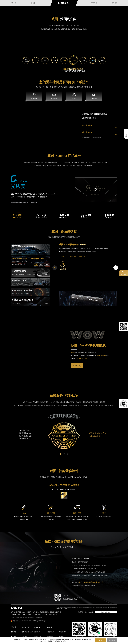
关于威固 (114, 3)
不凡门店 (94, 3)
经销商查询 (63, 632)
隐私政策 (91, 612)
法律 (86, 612)
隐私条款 (112, 640)
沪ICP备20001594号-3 (39, 621)
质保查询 (37, 632)
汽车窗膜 (37, 627)
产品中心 (14, 3)
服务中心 (34, 3)
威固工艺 (50, 627)
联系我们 (81, 612)
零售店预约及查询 (27, 632)
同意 (100, 640)
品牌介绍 (25, 636)
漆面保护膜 (25, 627)
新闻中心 (50, 636)
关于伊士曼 (38, 636)
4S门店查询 (50, 632)
